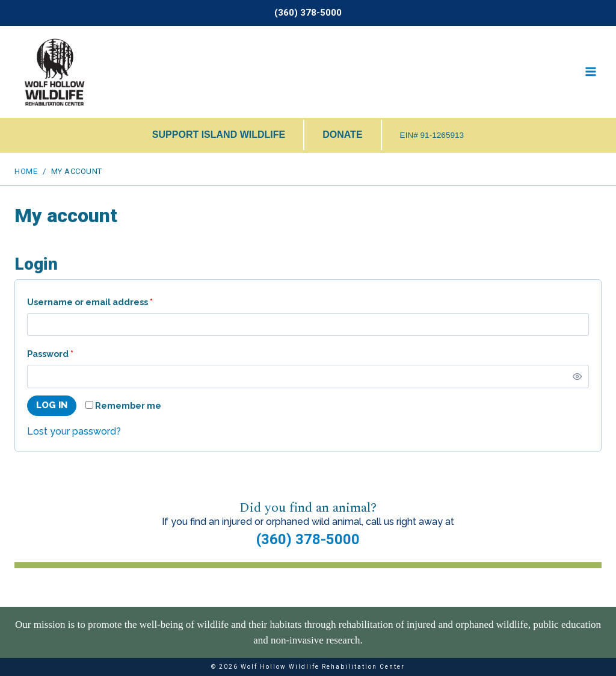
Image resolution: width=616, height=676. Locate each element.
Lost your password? (74, 431)
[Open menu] (590, 72)
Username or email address (93, 302)
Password (53, 354)
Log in (52, 405)
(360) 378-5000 (308, 539)
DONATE (342, 135)
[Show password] (577, 376)
